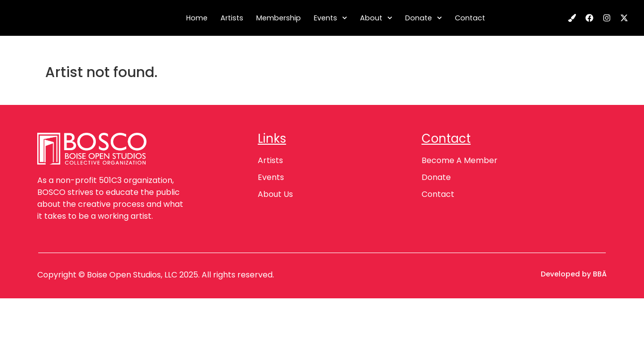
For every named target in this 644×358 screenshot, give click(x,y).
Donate (424, 18)
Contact (470, 18)
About (376, 18)
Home (197, 18)
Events (330, 18)
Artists (232, 18)
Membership (279, 18)
